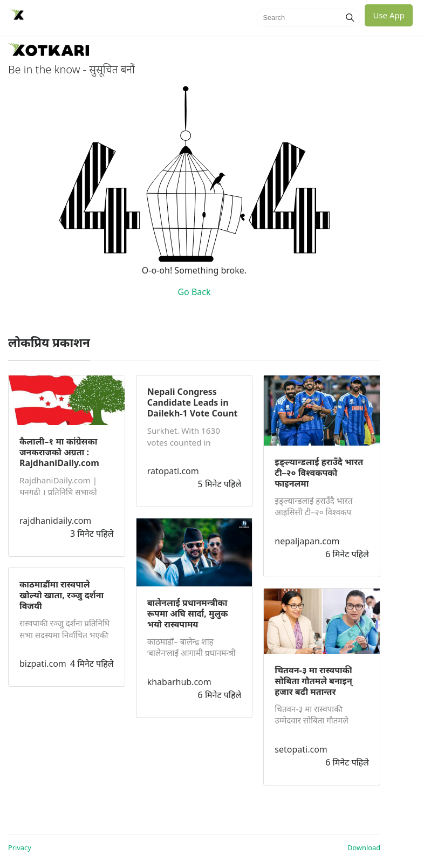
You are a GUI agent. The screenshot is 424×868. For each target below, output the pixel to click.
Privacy (20, 848)
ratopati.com (173, 471)
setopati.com (301, 749)
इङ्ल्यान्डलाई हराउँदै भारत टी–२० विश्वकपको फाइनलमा (319, 473)
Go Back (194, 292)
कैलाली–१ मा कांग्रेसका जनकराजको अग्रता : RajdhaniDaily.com (59, 452)
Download (364, 848)
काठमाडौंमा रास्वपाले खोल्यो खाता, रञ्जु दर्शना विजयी (61, 595)
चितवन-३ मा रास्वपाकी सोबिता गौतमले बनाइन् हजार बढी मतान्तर (313, 681)
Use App (389, 15)
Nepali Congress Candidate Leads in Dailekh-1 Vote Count (193, 402)
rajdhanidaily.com (55, 521)
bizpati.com (43, 664)
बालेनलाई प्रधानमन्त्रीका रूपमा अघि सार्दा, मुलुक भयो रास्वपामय (188, 613)
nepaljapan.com (307, 541)
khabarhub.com (179, 682)
